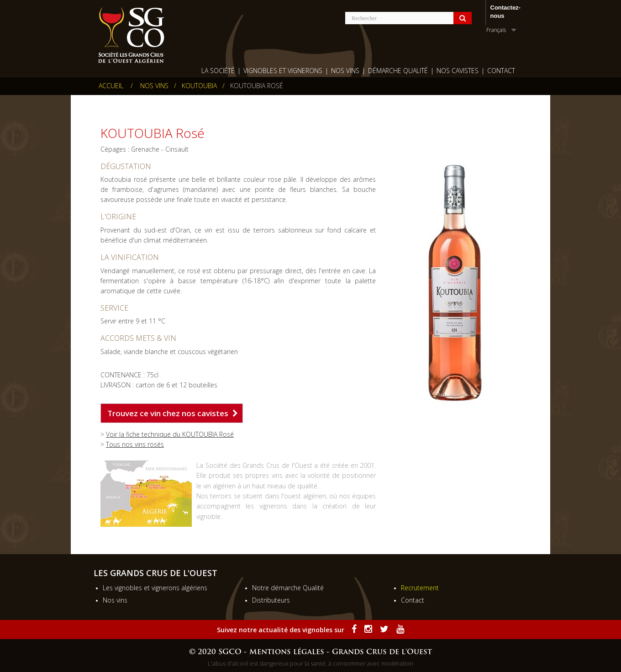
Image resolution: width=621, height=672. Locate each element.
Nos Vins (345, 71)
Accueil (111, 86)
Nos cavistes (458, 71)
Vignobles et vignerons (283, 71)
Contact (501, 71)
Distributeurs (271, 600)
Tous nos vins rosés (135, 444)
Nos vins (115, 600)
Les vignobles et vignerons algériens (155, 588)
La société (218, 71)
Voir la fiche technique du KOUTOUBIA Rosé (170, 434)
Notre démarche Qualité (288, 588)
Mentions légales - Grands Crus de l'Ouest (341, 652)
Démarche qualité (398, 71)
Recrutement (420, 588)
